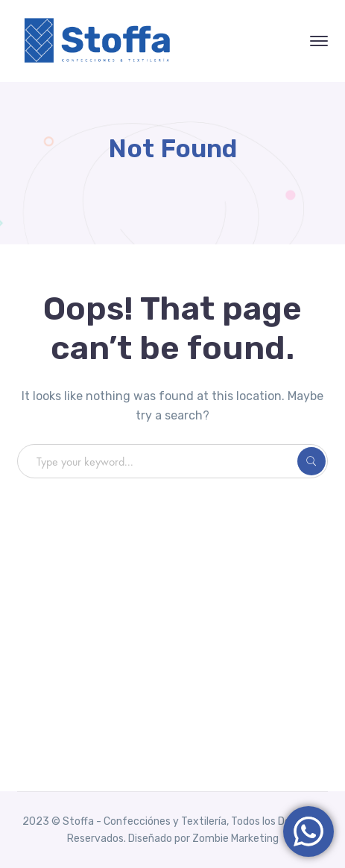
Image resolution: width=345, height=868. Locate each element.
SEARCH (311, 461)
